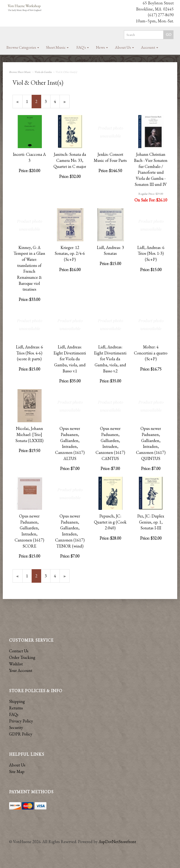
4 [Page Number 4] (57, 101)
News (102, 47)
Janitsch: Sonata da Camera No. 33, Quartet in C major (70, 160)
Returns (16, 708)
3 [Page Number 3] (48, 101)
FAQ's (83, 47)
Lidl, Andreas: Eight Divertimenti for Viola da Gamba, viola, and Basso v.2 (110, 359)
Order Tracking (22, 657)
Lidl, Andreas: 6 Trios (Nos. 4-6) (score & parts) (29, 353)
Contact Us (19, 651)
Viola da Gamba (43, 72)
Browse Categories (23, 47)
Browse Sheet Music (20, 72)
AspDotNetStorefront (117, 842)
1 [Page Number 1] (29, 101)
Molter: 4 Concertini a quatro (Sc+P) (151, 353)
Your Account (21, 670)
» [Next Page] (66, 103)
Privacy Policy (21, 721)
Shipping (17, 701)
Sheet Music (57, 47)
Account (150, 47)
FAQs (14, 714)
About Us (124, 47)
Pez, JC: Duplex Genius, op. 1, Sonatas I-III (151, 522)
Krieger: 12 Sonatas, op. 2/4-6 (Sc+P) (70, 253)
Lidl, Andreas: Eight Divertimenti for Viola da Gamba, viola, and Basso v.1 (70, 359)
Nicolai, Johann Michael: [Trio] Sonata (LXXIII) (29, 434)
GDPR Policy (21, 734)
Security (16, 727)
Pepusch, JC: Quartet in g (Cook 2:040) (110, 522)
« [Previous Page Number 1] (19, 103)
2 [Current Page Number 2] (38, 103)
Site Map (17, 771)
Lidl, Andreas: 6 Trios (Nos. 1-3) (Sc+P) (151, 253)
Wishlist (16, 664)
